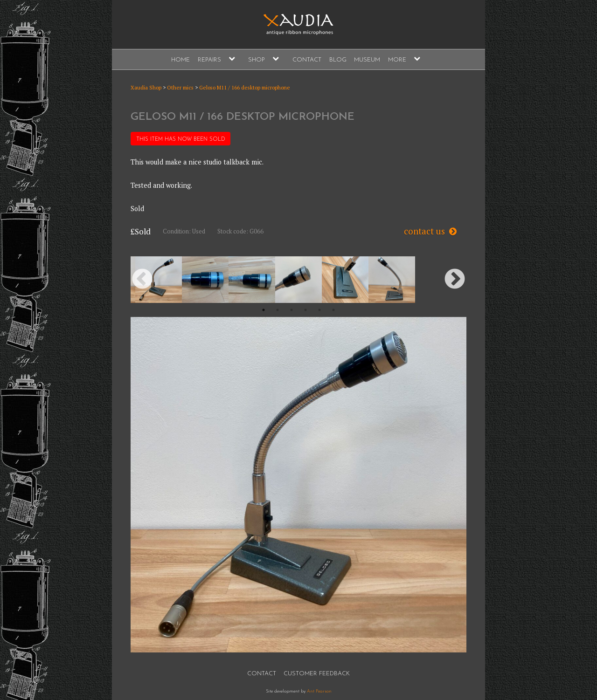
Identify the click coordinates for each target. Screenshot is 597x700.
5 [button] (319, 310)
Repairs (209, 60)
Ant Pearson (319, 691)
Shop (257, 60)
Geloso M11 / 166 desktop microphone (245, 87)
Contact (307, 60)
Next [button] (455, 280)
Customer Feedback (317, 674)
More (397, 60)
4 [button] (305, 310)
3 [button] (292, 310)
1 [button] (264, 310)
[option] (159, 280)
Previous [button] (142, 280)
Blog (338, 60)
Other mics (180, 87)
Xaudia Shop (146, 87)
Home (180, 60)
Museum (367, 60)
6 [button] (333, 310)
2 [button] (278, 310)
